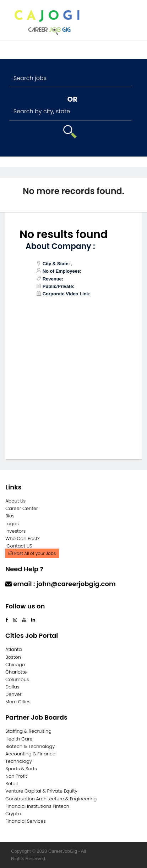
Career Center (22, 508)
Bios (10, 516)
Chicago (15, 665)
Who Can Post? (23, 538)
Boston (13, 657)
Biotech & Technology (30, 746)
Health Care (19, 739)
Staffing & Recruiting (28, 731)
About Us (15, 501)
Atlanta (14, 649)
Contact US (20, 546)
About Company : (60, 246)
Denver (13, 694)
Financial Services (26, 821)
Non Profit (16, 776)
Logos (12, 524)
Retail (12, 784)
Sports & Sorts (21, 769)
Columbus (17, 679)
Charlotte (16, 672)
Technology (19, 761)
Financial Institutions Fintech (37, 806)
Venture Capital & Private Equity (41, 791)
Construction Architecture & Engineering (51, 799)
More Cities (18, 702)
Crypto (13, 814)
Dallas (12, 687)
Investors (15, 531)
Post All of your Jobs (32, 553)
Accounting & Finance (30, 754)
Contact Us (24, 598)
